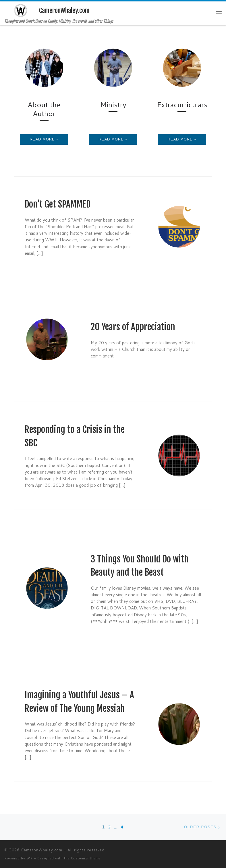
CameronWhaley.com (42, 850)
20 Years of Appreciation (133, 327)
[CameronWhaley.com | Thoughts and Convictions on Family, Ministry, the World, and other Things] (21, 10)
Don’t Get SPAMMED (58, 204)
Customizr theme (86, 858)
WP (30, 858)
